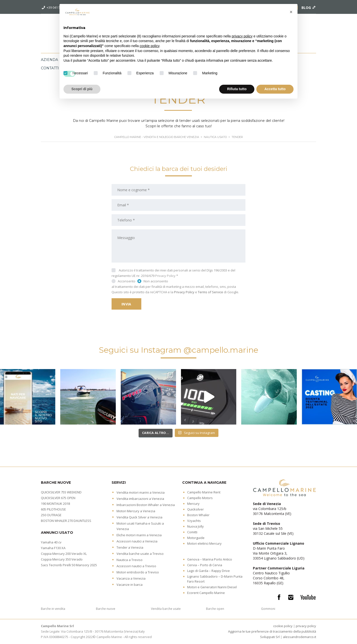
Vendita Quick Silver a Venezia (139, 517)
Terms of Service (210, 292)
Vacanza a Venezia (131, 578)
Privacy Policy (165, 276)
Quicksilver (195, 509)
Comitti (192, 532)
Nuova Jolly (195, 526)
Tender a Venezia (130, 547)
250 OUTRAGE (51, 515)
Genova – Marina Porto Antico (210, 559)
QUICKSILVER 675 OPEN (58, 498)
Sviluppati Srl (270, 637)
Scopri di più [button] (82, 89)
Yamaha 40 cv (51, 542)
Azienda (49, 60)
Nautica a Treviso (130, 560)
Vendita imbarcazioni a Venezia (140, 499)
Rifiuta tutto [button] (237, 89)
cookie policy (283, 626)
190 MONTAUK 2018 (55, 504)
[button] (291, 12)
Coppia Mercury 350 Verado (62, 559)
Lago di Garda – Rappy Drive (208, 571)
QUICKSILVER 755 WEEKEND (61, 492)
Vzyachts (194, 521)
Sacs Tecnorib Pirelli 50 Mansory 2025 (69, 565)
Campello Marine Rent (204, 492)
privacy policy (306, 626)
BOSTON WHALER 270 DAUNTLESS (66, 521)
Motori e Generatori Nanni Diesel (212, 587)
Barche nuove (106, 609)
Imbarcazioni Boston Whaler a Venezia (146, 505)
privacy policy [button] (242, 36)
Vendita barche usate (166, 609)
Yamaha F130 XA (53, 548)
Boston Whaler (198, 515)
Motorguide (196, 538)
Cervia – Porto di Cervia (205, 565)
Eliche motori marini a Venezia (139, 535)
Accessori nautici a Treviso (136, 566)
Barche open (215, 609)
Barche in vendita (53, 609)
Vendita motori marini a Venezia (141, 492)
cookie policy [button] (149, 46)
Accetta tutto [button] (275, 89)
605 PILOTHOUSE (53, 509)
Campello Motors (200, 498)
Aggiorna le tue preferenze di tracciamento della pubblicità (272, 631)
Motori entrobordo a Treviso (138, 572)
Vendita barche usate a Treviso (140, 554)
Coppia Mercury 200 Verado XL (64, 554)
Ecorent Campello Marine (206, 593)
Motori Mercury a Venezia (136, 511)
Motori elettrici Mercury (204, 543)
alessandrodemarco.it (299, 637)
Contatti (50, 68)
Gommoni (268, 609)
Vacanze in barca (130, 585)
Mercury (193, 504)
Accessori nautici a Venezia (137, 541)
